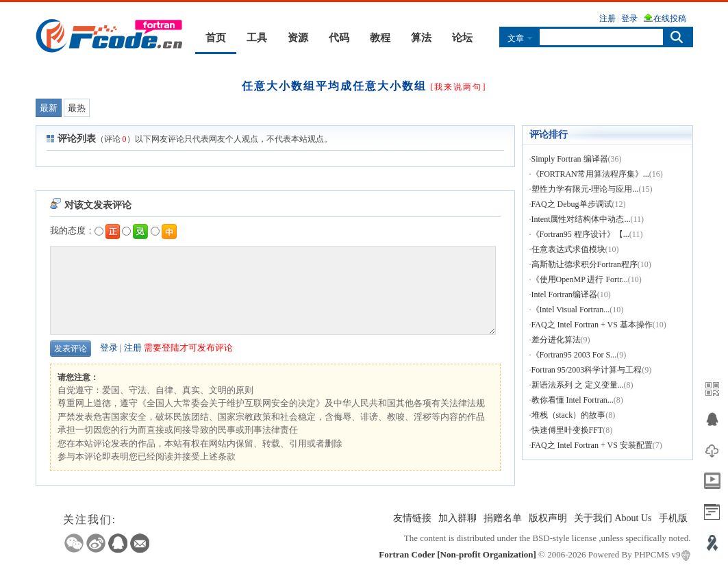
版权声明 (548, 518)
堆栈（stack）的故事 (569, 415)
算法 (421, 38)
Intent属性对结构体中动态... (581, 219)
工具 (257, 38)
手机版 (673, 518)
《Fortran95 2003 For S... (574, 355)
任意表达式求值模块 (568, 249)
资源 (298, 38)
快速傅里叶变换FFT (567, 430)
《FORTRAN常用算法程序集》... (590, 174)
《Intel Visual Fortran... (571, 310)
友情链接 (412, 518)
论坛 (462, 38)
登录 (109, 348)
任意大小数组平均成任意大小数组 (334, 86)
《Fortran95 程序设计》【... (580, 234)
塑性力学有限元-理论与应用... (585, 189)
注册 (133, 348)
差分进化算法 (556, 340)
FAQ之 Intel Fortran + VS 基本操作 (592, 325)
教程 (380, 38)
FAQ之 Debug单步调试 (572, 204)
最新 (49, 108)
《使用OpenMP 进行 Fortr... (580, 279)
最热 (77, 108)
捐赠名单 (503, 518)
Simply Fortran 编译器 (570, 159)
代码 (339, 38)
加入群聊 (457, 518)
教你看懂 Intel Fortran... (573, 400)
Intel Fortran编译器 (564, 294)
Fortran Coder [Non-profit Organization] (457, 554)
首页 (216, 38)
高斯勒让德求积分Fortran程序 (585, 264)
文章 (516, 38)
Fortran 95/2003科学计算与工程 (587, 370)
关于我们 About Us (613, 518)
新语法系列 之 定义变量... (578, 385)
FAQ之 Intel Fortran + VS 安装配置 (592, 445)
